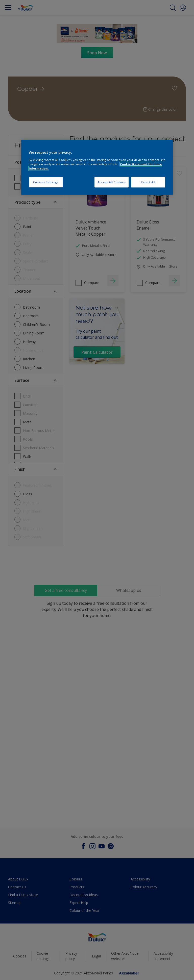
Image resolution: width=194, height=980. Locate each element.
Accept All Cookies (112, 182)
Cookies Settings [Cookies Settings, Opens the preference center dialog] (46, 182)
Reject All (148, 182)
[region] (97, 167)
